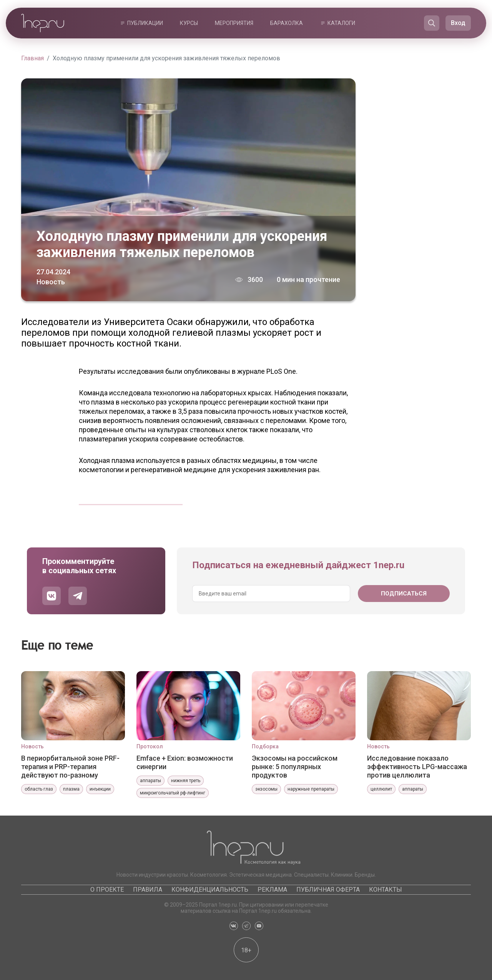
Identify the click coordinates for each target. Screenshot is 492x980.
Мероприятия (234, 23)
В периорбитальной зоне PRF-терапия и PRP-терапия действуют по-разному (70, 767)
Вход (458, 23)
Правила (148, 890)
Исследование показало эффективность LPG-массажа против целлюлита (417, 767)
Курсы (189, 23)
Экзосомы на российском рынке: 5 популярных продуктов (295, 767)
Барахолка (287, 23)
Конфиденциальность (210, 890)
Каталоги (341, 23)
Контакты (386, 890)
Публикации (145, 23)
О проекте (107, 890)
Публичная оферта (328, 890)
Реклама (272, 890)
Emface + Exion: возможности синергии (185, 762)
